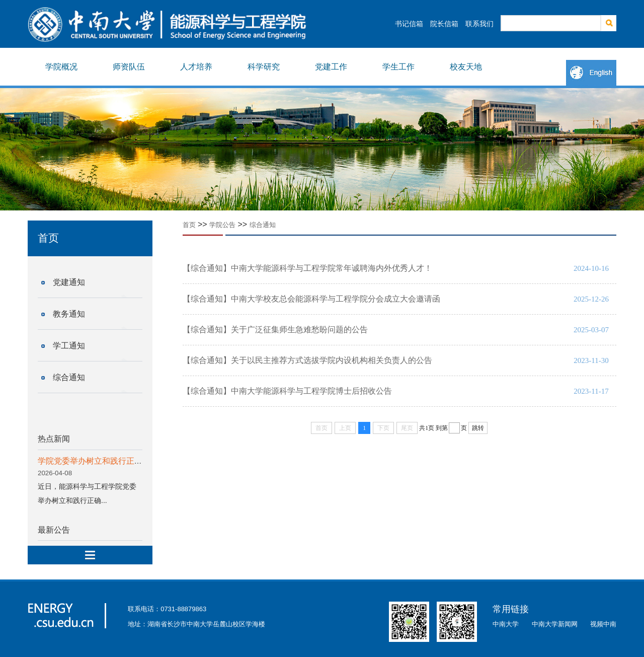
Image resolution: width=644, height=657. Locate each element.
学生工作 (398, 67)
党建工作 (331, 67)
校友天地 (466, 67)
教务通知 (69, 314)
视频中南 (603, 624)
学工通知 (69, 346)
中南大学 (506, 624)
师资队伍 (129, 67)
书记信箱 (409, 24)
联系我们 (479, 24)
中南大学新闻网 (555, 624)
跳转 (478, 428)
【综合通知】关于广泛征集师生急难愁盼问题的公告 (275, 330)
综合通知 (69, 377)
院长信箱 (444, 24)
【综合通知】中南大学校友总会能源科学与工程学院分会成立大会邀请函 (311, 299)
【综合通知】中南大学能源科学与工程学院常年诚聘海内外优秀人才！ (307, 268)
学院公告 (222, 225)
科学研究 (264, 67)
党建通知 (69, 282)
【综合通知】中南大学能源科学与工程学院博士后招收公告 (287, 391)
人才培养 (196, 67)
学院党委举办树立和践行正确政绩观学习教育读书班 (130, 461)
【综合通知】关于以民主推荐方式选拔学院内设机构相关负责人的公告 (307, 360)
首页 (189, 225)
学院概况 (61, 67)
